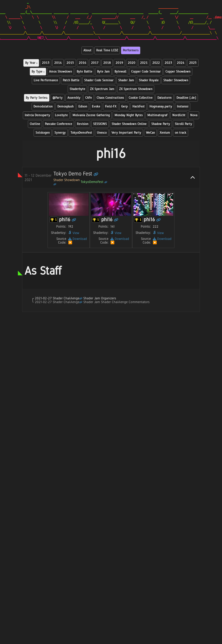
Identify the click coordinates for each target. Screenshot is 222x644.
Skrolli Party (183, 124)
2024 (181, 63)
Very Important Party (126, 133)
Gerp (124, 107)
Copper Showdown (178, 72)
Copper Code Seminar (146, 72)
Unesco (102, 133)
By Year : (31, 63)
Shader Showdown (176, 80)
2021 (144, 63)
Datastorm (165, 98)
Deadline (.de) (186, 98)
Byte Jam (103, 72)
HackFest (139, 107)
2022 (156, 63)
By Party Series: (37, 98)
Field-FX (111, 107)
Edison (83, 107)
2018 (107, 63)
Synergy (60, 133)
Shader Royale (149, 80)
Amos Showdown (60, 72)
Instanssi (183, 107)
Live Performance (46, 80)
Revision (83, 124)
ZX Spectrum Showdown (136, 89)
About (87, 50)
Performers (131, 50)
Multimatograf (157, 115)
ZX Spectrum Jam (102, 89)
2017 (95, 63)
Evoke (96, 107)
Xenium (165, 133)
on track (181, 133)
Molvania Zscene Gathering (91, 115)
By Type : (38, 72)
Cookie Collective (141, 98)
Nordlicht (179, 115)
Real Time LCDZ (107, 50)
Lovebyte (61, 115)
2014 (58, 63)
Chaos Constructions (110, 98)
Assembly (74, 98)
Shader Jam (126, 80)
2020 (132, 63)
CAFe (89, 98)
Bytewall (120, 72)
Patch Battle (71, 80)
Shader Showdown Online (129, 124)
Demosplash (65, 107)
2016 (83, 63)
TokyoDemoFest (81, 133)
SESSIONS (100, 124)
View (74, 233)
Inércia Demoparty (37, 115)
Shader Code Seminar (99, 80)
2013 (46, 63)
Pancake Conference (59, 124)
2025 (193, 63)
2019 (119, 63)
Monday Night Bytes (129, 115)
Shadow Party (161, 124)
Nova (194, 115)
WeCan (150, 133)
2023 (168, 63)
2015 (70, 63)
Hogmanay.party (161, 107)
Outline (35, 124)
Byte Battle (84, 72)
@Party (57, 98)
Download (78, 239)
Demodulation (43, 107)
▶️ (70, 242)
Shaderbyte (77, 89)
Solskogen (43, 133)
